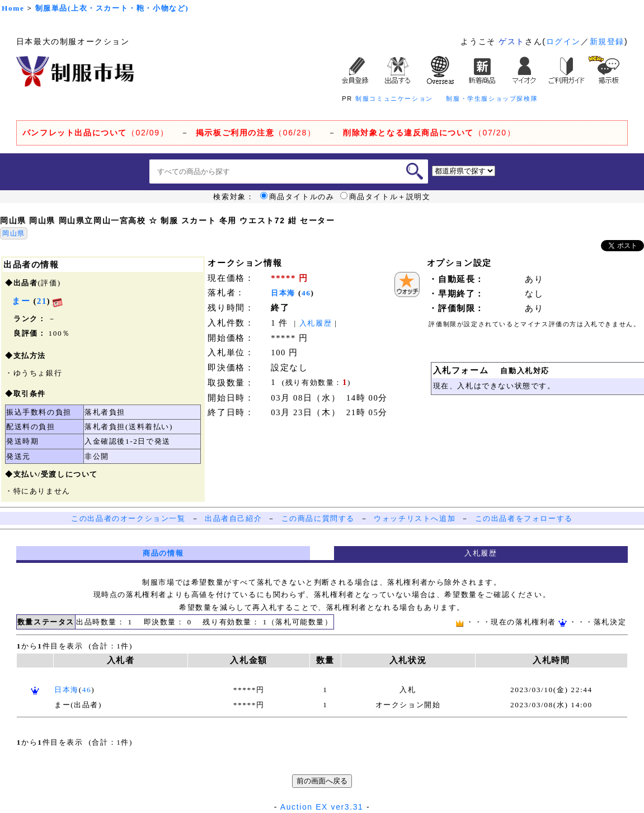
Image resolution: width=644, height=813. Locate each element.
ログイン (563, 41)
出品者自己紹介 (233, 518)
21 (42, 301)
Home (13, 8)
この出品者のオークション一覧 (128, 518)
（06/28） (256, 133)
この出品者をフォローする (524, 518)
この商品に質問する (318, 518)
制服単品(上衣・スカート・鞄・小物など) (112, 8)
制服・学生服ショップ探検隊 (492, 98)
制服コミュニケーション (394, 98)
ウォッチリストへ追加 (415, 518)
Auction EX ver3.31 (322, 807)
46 (306, 293)
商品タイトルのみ (297, 197)
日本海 (283, 293)
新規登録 (607, 41)
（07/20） (429, 133)
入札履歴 (316, 323)
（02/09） (95, 133)
